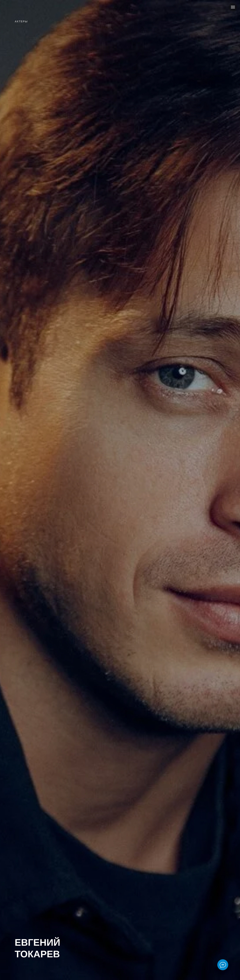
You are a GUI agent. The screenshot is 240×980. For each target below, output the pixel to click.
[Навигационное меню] (233, 7)
